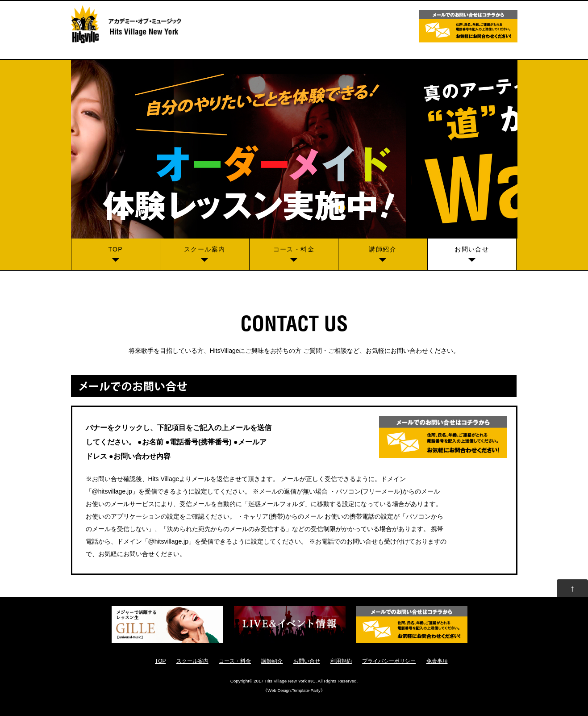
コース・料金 (294, 249)
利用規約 (341, 661)
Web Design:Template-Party (294, 690)
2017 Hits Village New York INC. (285, 681)
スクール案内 (204, 249)
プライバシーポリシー (389, 661)
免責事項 (437, 661)
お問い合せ (472, 249)
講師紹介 (383, 249)
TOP (115, 249)
